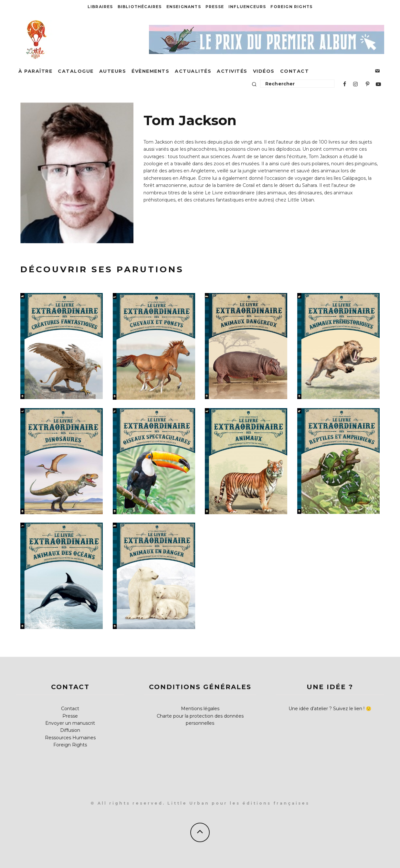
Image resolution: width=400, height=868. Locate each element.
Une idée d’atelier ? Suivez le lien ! (326, 709)
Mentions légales (200, 709)
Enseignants (184, 7)
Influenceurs (247, 7)
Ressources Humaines (70, 738)
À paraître (35, 71)
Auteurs (113, 71)
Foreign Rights (291, 7)
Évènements (150, 71)
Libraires (100, 7)
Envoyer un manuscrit (70, 723)
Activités (232, 71)
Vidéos (264, 71)
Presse (215, 7)
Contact (295, 71)
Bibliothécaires (140, 7)
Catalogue (76, 71)
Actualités (193, 71)
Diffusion (70, 730)
